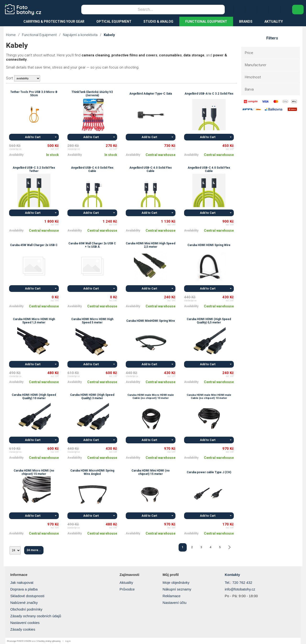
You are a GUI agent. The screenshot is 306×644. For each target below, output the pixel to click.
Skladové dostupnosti (27, 596)
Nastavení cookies (25, 623)
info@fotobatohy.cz (240, 589)
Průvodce (127, 589)
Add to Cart (33, 137)
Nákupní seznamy (177, 589)
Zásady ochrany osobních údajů (36, 616)
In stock (52, 155)
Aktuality (126, 582)
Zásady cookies (23, 629)
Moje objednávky (176, 582)
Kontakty (232, 575)
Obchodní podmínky (26, 609)
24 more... (34, 550)
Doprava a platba (24, 589)
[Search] (145, 10)
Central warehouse (161, 155)
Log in (68, 641)
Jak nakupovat (22, 582)
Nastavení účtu (175, 603)
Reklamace (172, 596)
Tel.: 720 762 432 (238, 582)
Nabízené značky (24, 603)
